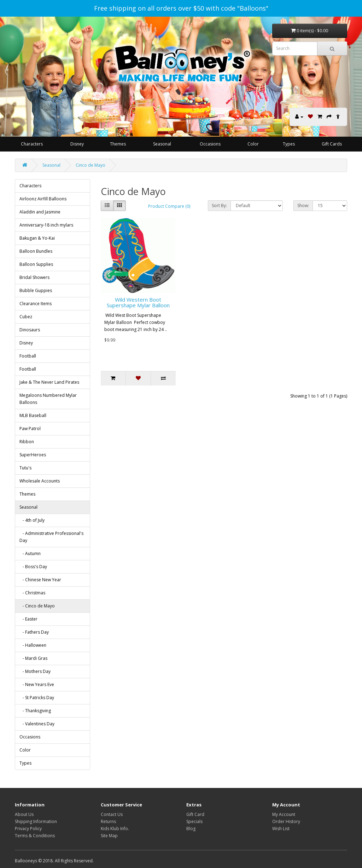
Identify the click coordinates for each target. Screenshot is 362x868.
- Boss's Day (33, 567)
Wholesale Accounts (40, 481)
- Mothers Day (35, 671)
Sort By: (219, 205)
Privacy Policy (28, 829)
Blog (191, 829)
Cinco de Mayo (90, 165)
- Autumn (30, 553)
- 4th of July (32, 520)
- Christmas (32, 593)
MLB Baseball (33, 415)
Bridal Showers (34, 277)
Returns (108, 821)
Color (253, 144)
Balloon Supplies (36, 264)
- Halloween (33, 645)
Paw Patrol (30, 429)
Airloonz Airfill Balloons (43, 199)
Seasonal (162, 144)
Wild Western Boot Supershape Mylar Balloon (138, 302)
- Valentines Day (37, 724)
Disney (77, 144)
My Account (284, 814)
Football (28, 356)
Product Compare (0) (169, 206)
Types (289, 144)
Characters (32, 144)
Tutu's (25, 468)
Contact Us (112, 814)
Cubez (26, 317)
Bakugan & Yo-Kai (37, 238)
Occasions (210, 144)
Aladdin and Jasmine (40, 212)
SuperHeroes (33, 455)
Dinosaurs (30, 330)
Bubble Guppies (36, 290)
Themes (118, 144)
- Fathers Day (34, 632)
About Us (24, 814)
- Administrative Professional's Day (51, 537)
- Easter (28, 619)
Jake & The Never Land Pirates (49, 382)
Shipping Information (36, 821)
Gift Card (195, 814)
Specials (194, 821)
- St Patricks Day (37, 698)
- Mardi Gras (33, 658)
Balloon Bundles (36, 251)
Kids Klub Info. (115, 829)
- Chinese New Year (40, 580)
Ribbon (27, 442)
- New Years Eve (37, 684)
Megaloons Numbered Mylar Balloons (48, 399)
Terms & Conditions (35, 836)
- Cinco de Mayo (37, 606)
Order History (286, 821)
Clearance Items (36, 304)
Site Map (109, 836)
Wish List (281, 829)
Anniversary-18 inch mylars (46, 225)
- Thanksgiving (35, 711)
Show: (303, 205)
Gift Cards (332, 144)
